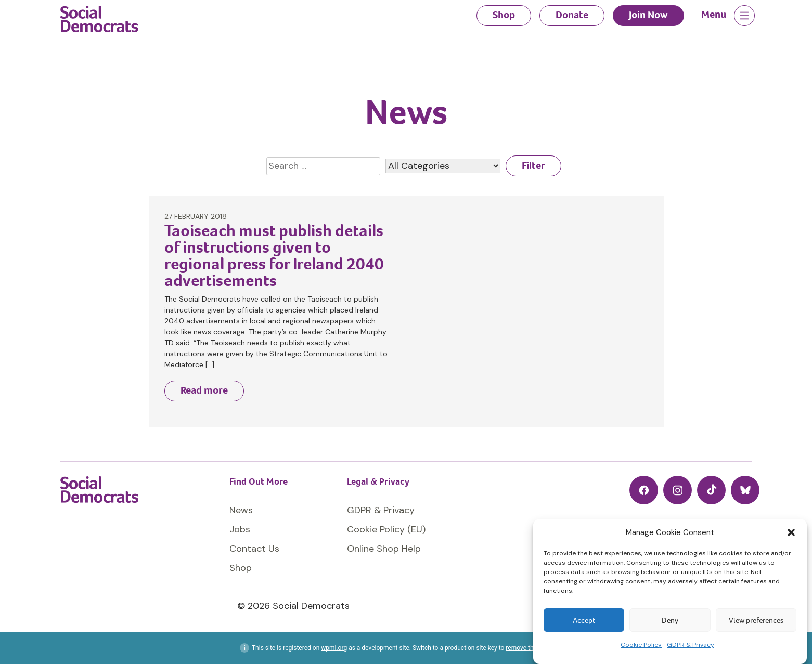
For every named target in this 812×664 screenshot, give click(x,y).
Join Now (648, 15)
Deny (670, 620)
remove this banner (532, 648)
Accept (584, 620)
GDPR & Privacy (691, 645)
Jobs (240, 529)
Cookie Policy (641, 645)
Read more (204, 390)
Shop (504, 15)
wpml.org (334, 648)
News (241, 510)
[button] (791, 532)
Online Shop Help (384, 549)
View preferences (756, 620)
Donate (572, 15)
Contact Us (254, 549)
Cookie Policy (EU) (386, 529)
